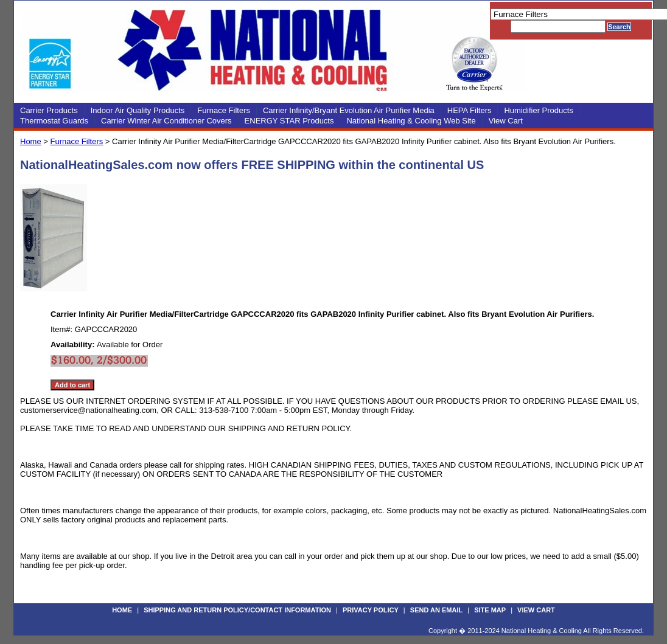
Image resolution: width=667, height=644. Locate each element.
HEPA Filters (470, 110)
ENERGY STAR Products (289, 121)
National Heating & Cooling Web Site (411, 121)
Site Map (490, 610)
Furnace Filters (224, 110)
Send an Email (436, 610)
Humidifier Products (538, 110)
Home (31, 141)
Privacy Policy (371, 610)
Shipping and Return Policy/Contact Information (237, 610)
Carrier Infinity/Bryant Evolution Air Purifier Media (349, 110)
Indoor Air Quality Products (138, 110)
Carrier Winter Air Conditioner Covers (166, 121)
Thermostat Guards (54, 121)
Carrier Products (49, 110)
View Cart (506, 121)
